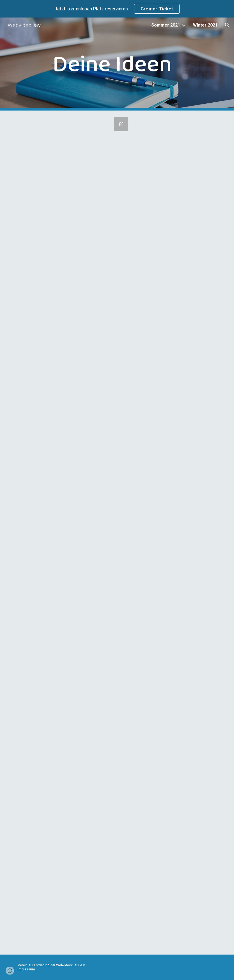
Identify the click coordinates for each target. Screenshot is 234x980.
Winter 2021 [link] (205, 25)
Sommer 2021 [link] (166, 25)
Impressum (26, 969)
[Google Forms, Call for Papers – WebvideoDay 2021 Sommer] (74, 533)
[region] (117, 9)
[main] (117, 64)
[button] (227, 25)
